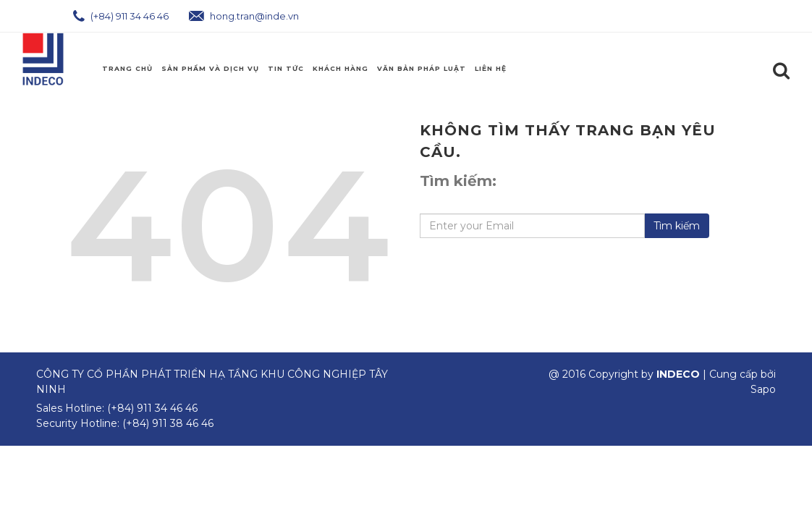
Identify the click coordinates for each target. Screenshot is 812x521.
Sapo (763, 389)
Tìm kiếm (677, 226)
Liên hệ (491, 68)
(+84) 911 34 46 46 (121, 16)
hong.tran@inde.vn (244, 16)
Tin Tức (286, 68)
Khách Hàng (341, 68)
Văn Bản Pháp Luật (422, 68)
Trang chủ (127, 68)
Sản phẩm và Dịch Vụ (210, 68)
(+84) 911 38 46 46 (168, 423)
